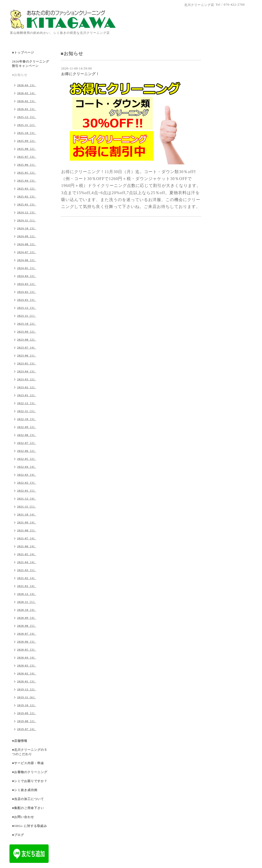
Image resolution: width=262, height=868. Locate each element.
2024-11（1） (27, 220)
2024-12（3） (27, 212)
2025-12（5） (27, 117)
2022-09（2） (27, 427)
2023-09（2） (27, 332)
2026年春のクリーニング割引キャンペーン (31, 64)
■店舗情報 (20, 741)
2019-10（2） (27, 705)
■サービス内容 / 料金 (28, 763)
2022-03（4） (27, 475)
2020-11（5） (27, 602)
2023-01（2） (27, 395)
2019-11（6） (27, 697)
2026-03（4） (27, 93)
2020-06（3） (27, 642)
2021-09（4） (27, 522)
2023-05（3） (27, 363)
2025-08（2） (27, 149)
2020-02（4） (27, 673)
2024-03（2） (27, 284)
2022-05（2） (27, 459)
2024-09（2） (27, 236)
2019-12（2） (27, 689)
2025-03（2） (27, 188)
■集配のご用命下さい (28, 808)
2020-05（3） (27, 650)
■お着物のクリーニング (30, 772)
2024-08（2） (27, 244)
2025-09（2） (27, 141)
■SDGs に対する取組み (30, 826)
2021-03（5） (27, 570)
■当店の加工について (28, 799)
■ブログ (18, 835)
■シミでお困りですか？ (30, 781)
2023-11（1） (27, 316)
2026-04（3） (27, 85)
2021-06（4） (27, 546)
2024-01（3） (27, 300)
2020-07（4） (27, 634)
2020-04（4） (27, 657)
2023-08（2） (27, 340)
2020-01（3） (27, 681)
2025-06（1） (27, 165)
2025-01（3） (27, 204)
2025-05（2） (27, 173)
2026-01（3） (27, 109)
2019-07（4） (27, 729)
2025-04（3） (27, 181)
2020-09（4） (27, 618)
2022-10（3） (27, 419)
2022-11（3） (27, 411)
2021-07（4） (27, 538)
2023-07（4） (27, 347)
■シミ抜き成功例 (25, 790)
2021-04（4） (27, 562)
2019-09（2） (27, 713)
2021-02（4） (27, 578)
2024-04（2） (27, 276)
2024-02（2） (27, 292)
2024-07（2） (27, 252)
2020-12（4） (27, 594)
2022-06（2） (27, 451)
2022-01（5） (27, 491)
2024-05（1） (27, 268)
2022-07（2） (27, 443)
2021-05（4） (27, 554)
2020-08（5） (27, 626)
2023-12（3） (27, 308)
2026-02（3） (27, 101)
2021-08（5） (27, 530)
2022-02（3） (27, 483)
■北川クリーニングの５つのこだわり (30, 752)
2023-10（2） (27, 324)
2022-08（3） (27, 435)
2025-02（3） (27, 196)
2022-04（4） (27, 467)
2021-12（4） (27, 498)
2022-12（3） (27, 403)
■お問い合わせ (23, 817)
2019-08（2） (27, 721)
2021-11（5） (27, 506)
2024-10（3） (27, 228)
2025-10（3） (27, 133)
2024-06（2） (27, 260)
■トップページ (23, 53)
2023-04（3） (27, 371)
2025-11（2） (27, 125)
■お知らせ (20, 75)
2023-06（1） (27, 355)
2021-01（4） (27, 586)
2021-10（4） (27, 514)
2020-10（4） (27, 610)
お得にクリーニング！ (80, 74)
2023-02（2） (27, 387)
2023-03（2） (27, 379)
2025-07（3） (27, 157)
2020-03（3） (27, 665)
